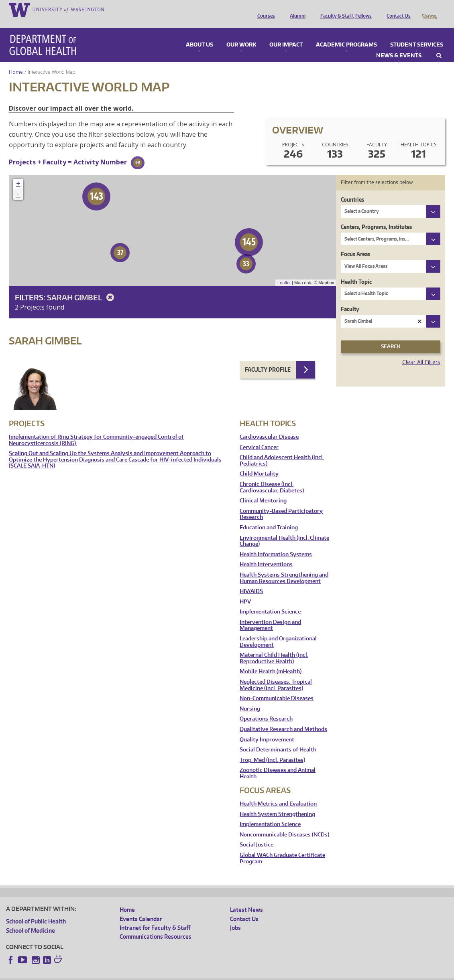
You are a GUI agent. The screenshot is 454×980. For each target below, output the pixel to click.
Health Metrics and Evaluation (278, 793)
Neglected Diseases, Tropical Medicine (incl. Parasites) (276, 674)
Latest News (246, 898)
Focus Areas (355, 243)
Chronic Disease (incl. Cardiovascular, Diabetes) (272, 476)
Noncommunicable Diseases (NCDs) (284, 823)
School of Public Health (36, 910)
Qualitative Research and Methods (283, 718)
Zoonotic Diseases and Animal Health (278, 762)
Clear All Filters (421, 351)
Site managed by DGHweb (193, 974)
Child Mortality (259, 463)
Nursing (250, 698)
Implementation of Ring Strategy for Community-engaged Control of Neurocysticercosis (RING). (96, 429)
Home (16, 61)
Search (439, 45)
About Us (200, 34)
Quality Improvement (267, 728)
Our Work (241, 34)
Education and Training (269, 516)
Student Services (417, 34)
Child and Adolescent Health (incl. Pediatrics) (282, 449)
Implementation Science (270, 600)
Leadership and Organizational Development (278, 631)
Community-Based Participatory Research (281, 503)
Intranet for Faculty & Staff (155, 916)
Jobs (235, 916)
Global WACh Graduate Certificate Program (282, 847)
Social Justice (257, 833)
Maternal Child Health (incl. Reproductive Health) (274, 647)
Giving (429, 9)
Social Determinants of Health (278, 738)
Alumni (296, 9)
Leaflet (284, 271)
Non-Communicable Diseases (277, 687)
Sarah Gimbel (82, 286)
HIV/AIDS (251, 580)
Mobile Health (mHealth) (271, 660)
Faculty (350, 298)
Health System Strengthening (277, 803)
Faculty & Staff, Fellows (344, 9)
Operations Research (266, 708)
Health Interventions (266, 553)
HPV (245, 590)
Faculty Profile (268, 358)
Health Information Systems (276, 543)
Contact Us (397, 9)
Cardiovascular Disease (269, 426)
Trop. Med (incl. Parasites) (272, 749)
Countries (352, 188)
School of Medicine (31, 919)
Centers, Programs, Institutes (376, 216)
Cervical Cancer (259, 436)
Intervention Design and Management (270, 614)
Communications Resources (156, 925)
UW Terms (145, 974)
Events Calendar (141, 908)
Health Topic (356, 270)
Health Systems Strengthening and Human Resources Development (284, 567)
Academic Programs (346, 34)
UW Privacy (112, 974)
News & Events (399, 45)
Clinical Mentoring (263, 489)
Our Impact (286, 34)
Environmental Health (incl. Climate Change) (284, 530)
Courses (264, 9)
